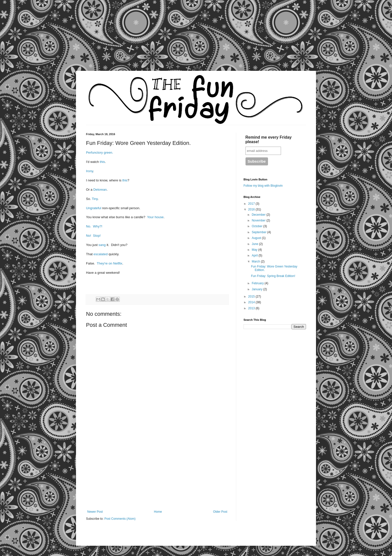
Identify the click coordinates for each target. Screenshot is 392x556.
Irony (89, 171)
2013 (252, 308)
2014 (252, 302)
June (255, 244)
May (255, 250)
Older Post (220, 512)
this (102, 162)
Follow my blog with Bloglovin (263, 186)
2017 (252, 204)
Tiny (95, 199)
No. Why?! (94, 226)
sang (102, 245)
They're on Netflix (109, 263)
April (255, 255)
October (257, 226)
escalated (100, 254)
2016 (252, 209)
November (259, 220)
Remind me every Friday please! (269, 140)
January (257, 289)
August (257, 238)
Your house (155, 217)
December (259, 215)
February (258, 283)
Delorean (100, 190)
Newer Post (95, 512)
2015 (252, 297)
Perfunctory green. (100, 153)
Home (158, 512)
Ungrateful (94, 208)
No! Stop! (93, 236)
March (256, 261)
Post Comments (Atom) (120, 519)
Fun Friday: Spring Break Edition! (273, 276)
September (259, 232)
